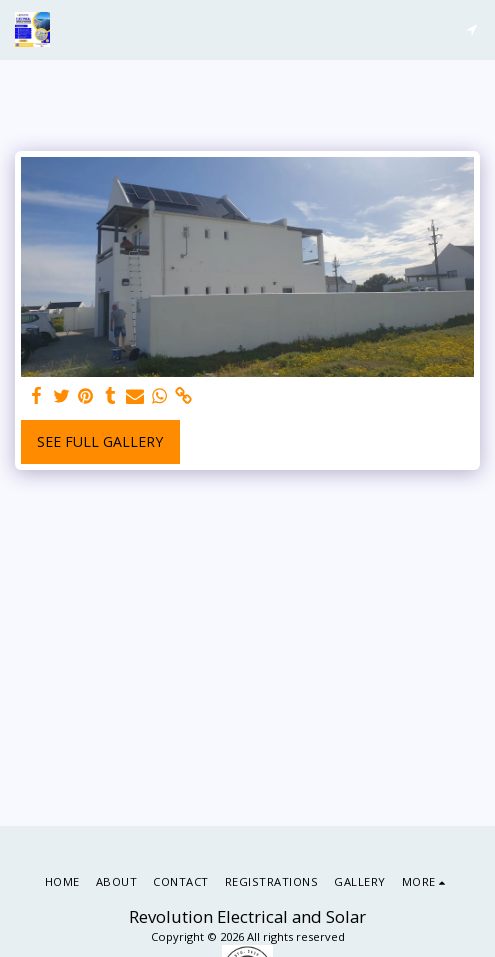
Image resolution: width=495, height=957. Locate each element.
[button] (471, 29)
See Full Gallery (100, 441)
